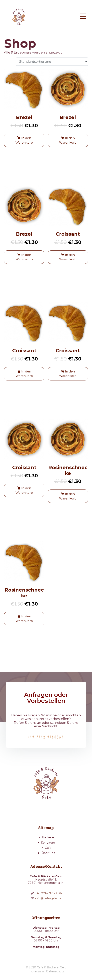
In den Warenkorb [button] (24, 140)
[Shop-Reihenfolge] (52, 62)
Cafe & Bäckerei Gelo (52, 967)
